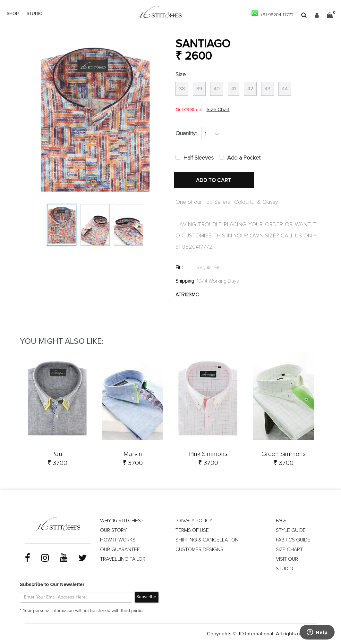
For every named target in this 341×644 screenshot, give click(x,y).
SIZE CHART (289, 549)
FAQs (282, 521)
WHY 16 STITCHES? (122, 521)
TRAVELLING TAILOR (123, 559)
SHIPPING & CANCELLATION (207, 540)
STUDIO (35, 14)
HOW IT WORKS (118, 540)
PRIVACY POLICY (194, 521)
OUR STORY (113, 530)
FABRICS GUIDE (293, 540)
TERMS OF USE (192, 530)
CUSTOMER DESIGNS (199, 549)
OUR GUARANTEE (120, 549)
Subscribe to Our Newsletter (52, 584)
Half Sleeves (199, 158)
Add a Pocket (244, 158)
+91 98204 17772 (273, 14)
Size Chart (218, 110)
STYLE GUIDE (291, 530)
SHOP (13, 14)
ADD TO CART (214, 180)
